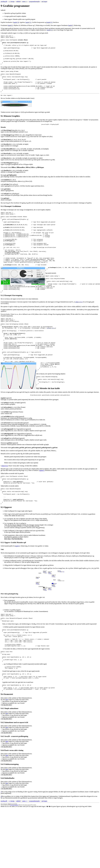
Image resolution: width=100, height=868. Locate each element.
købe (7, 753)
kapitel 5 (71, 25)
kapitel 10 (16, 22)
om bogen (44, 1)
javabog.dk (4, 1)
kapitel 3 (10, 25)
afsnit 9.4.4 (5, 504)
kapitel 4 (42, 509)
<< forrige (12, 1)
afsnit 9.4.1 (51, 356)
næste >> (25, 1)
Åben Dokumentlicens (14, 858)
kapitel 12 (50, 22)
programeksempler (34, 1)
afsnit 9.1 (50, 30)
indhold (18, 1)
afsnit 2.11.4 (79, 328)
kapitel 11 (28, 22)
